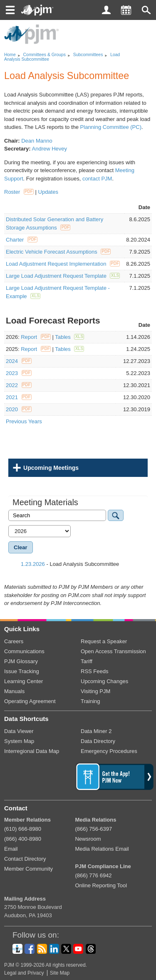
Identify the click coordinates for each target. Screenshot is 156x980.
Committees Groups (45, 55)
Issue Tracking (22, 671)
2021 (19, 397)
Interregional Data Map (32, 751)
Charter (22, 240)
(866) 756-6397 (93, 829)
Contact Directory (25, 859)
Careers (14, 641)
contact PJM (97, 179)
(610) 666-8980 (23, 829)
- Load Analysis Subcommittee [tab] (66, 564)
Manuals (14, 691)
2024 (19, 361)
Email (11, 849)
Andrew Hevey (50, 149)
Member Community (28, 869)
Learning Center (24, 681)
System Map (19, 741)
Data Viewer (19, 731)
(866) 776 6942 (93, 875)
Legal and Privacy (24, 973)
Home (10, 55)
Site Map (60, 973)
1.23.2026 (33, 564)
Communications (24, 651)
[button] (146, 10)
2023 (19, 373)
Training (90, 701)
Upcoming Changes (104, 681)
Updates (48, 192)
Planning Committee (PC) (111, 127)
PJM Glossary (21, 661)
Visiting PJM (95, 691)
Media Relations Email (102, 849)
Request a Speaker (104, 641)
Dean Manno (37, 141)
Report (36, 337)
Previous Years (24, 421)
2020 (19, 409)
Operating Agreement (30, 701)
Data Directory (98, 741)
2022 (19, 385)
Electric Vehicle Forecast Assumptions (58, 252)
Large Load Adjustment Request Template (63, 276)
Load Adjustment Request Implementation (63, 264)
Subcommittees (88, 55)
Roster (19, 192)
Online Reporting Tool (101, 885)
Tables (69, 337)
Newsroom (88, 839)
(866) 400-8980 (23, 839)
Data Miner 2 (96, 731)
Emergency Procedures (109, 751)
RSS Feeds (94, 671)
